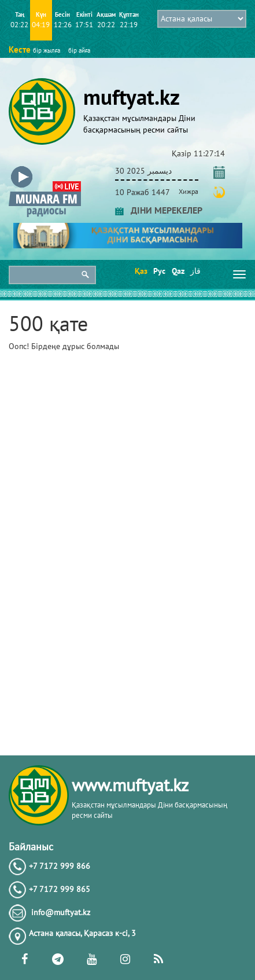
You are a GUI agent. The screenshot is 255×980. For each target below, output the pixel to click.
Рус (159, 271)
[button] (45, 169)
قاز (195, 271)
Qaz (177, 271)
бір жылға (47, 50)
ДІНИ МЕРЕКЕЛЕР (159, 210)
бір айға (79, 50)
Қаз (140, 271)
